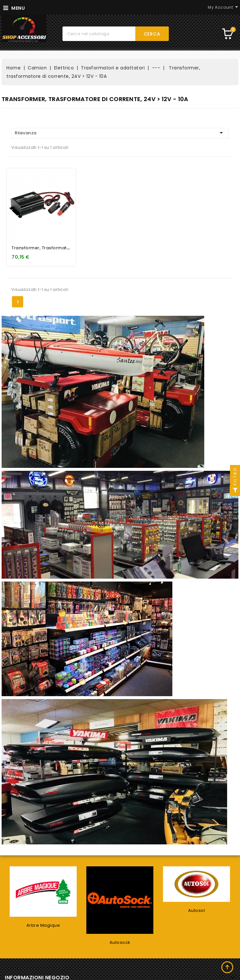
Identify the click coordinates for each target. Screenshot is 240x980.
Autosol (197, 910)
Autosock (120, 942)
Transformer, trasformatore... (45, 248)
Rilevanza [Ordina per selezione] (120, 133)
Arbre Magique (43, 925)
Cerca (152, 34)
